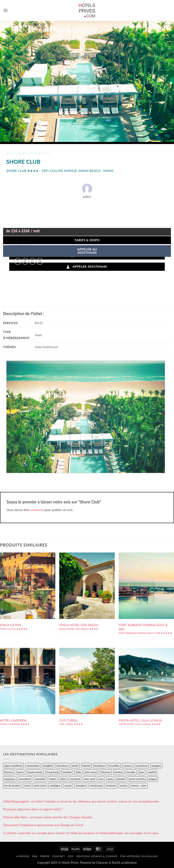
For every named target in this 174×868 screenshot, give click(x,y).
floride (31, 153)
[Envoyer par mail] (32, 261)
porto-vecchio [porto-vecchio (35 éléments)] (137, 779)
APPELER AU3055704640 (87, 251)
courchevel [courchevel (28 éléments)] (141, 766)
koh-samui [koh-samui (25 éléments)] (91, 772)
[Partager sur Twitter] (25, 261)
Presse (45, 856)
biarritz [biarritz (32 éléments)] (86, 766)
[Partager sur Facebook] (18, 261)
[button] (6, 10)
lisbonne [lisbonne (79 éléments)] (106, 772)
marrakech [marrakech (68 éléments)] (25, 779)
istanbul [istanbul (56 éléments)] (67, 772)
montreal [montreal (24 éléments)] (75, 779)
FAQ (35, 856)
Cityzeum (102, 863)
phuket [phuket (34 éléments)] (121, 779)
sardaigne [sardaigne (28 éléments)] (55, 786)
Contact (59, 856)
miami (45, 153)
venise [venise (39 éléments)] (123, 786)
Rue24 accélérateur (124, 863)
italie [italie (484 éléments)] (78, 772)
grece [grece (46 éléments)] (21, 772)
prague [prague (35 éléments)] (153, 779)
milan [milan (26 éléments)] (63, 779)
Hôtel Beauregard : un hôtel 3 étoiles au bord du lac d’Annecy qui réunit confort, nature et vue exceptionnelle (81, 801)
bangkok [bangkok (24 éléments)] (48, 766)
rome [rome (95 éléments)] (27, 786)
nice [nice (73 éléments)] (101, 779)
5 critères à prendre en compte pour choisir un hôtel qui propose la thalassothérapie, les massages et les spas (81, 833)
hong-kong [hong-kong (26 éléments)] (53, 772)
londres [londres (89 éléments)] (119, 772)
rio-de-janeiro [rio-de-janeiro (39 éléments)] (12, 786)
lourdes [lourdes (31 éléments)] (131, 772)
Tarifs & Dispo (87, 240)
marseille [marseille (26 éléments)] (40, 779)
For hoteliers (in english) (139, 856)
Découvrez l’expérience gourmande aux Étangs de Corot (43, 825)
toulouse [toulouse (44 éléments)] (111, 786)
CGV (71, 856)
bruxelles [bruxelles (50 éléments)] (114, 766)
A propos (23, 856)
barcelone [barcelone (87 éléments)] (62, 766)
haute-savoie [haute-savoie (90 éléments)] (35, 772)
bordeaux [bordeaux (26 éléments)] (100, 766)
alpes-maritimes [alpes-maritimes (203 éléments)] (13, 766)
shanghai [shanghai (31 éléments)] (81, 786)
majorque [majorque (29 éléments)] (10, 779)
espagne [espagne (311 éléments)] (156, 766)
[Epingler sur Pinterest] (40, 261)
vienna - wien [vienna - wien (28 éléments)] (139, 786)
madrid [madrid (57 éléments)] (152, 772)
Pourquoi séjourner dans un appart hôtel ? (33, 809)
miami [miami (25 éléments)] (52, 779)
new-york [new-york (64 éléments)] (89, 779)
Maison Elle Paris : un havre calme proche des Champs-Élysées (48, 817)
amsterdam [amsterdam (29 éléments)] (33, 766)
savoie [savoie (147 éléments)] (68, 786)
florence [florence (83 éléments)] (9, 772)
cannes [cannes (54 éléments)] (127, 766)
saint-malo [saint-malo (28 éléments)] (40, 786)
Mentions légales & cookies (97, 856)
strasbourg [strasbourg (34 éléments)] (96, 786)
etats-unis (14, 153)
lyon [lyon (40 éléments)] (142, 772)
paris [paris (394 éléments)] (110, 779)
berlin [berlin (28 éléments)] (75, 766)
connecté (37, 510)
